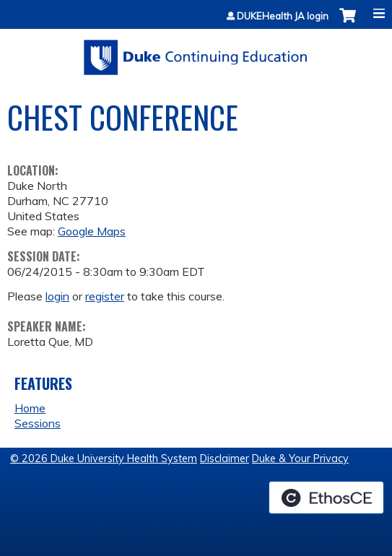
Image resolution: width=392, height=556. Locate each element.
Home (30, 408)
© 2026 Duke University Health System (104, 459)
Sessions (38, 423)
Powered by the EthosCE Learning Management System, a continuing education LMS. (326, 498)
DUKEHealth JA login (283, 16)
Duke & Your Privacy (300, 459)
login (57, 296)
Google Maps (92, 231)
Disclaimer (225, 459)
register (105, 296)
